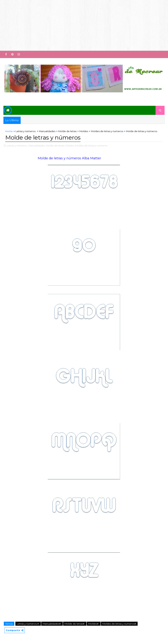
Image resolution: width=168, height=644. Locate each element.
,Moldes (70, 146)
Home (9, 131)
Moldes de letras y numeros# (119, 624)
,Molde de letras (55, 146)
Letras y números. (26, 131)
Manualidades (47, 131)
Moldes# (94, 624)
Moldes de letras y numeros (107, 131)
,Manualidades (37, 146)
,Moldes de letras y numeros (91, 146)
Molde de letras (67, 131)
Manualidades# (52, 624)
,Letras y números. (17, 146)
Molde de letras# (75, 624)
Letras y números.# (28, 624)
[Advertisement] (84, 25)
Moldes (84, 131)
